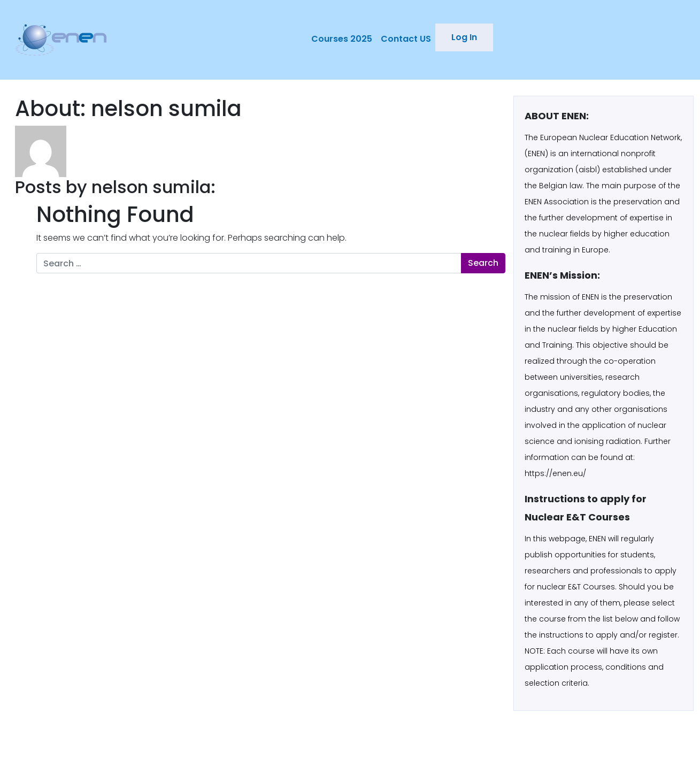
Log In (464, 37)
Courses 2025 (342, 39)
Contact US (406, 39)
